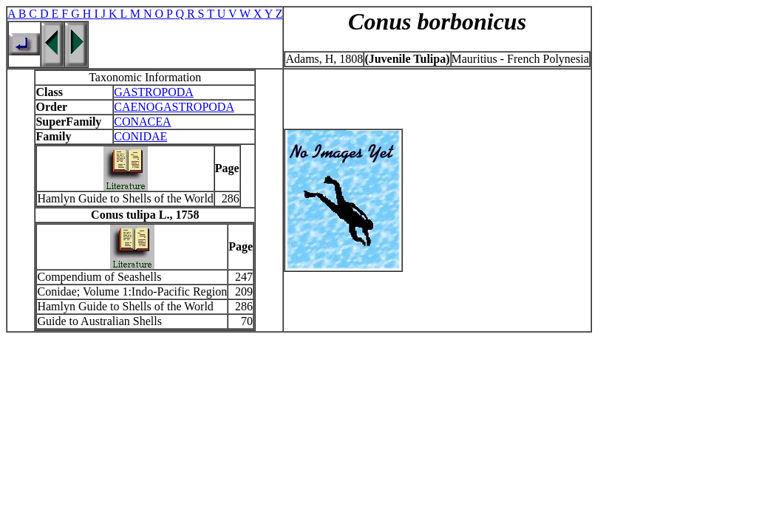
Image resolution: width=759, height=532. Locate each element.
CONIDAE (140, 136)
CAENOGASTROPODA (174, 107)
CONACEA (142, 122)
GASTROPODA (154, 92)
